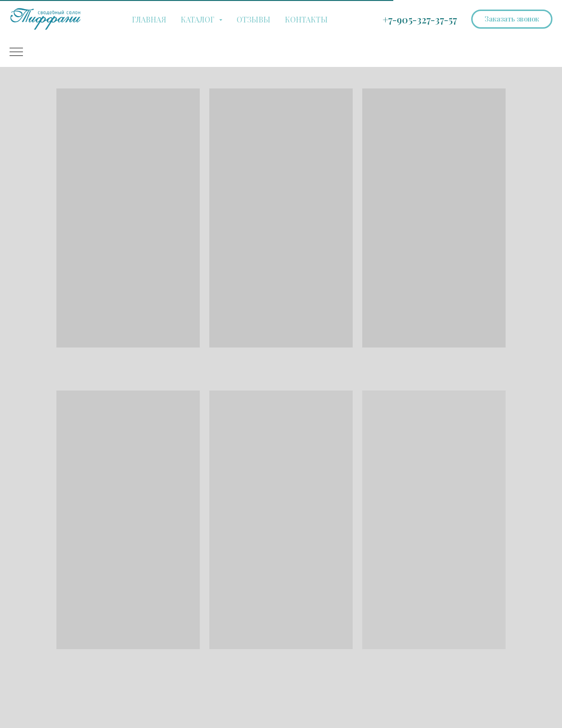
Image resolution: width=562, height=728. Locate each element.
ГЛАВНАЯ (149, 19)
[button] (512, 19)
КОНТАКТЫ (306, 19)
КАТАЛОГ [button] (199, 19)
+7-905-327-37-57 (420, 19)
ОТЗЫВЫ (254, 19)
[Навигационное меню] (16, 53)
